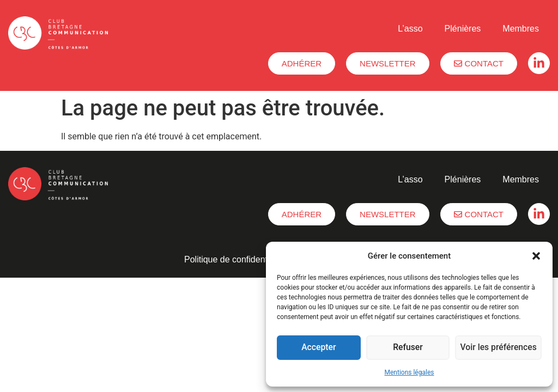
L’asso (410, 29)
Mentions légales (410, 372)
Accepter (319, 348)
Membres (521, 29)
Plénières (463, 29)
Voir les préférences (499, 348)
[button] (536, 256)
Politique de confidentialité (235, 259)
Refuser (409, 348)
